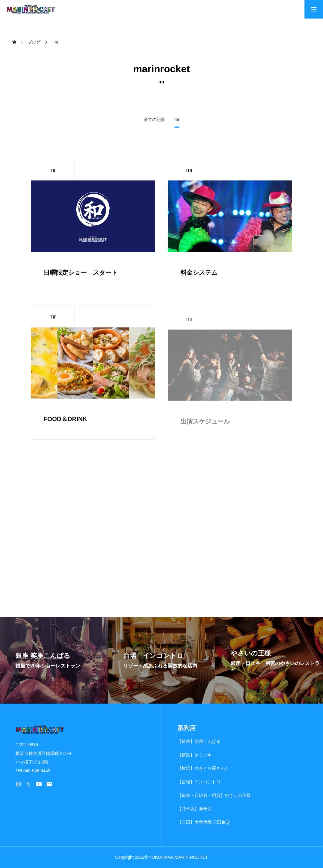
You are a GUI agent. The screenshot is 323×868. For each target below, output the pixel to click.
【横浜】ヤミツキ (195, 755)
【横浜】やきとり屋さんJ (202, 768)
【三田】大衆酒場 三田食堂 (204, 822)
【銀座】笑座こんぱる (199, 741)
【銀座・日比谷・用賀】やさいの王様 (214, 795)
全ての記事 (154, 120)
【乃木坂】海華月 (195, 809)
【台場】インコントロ (199, 782)
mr (53, 170)
